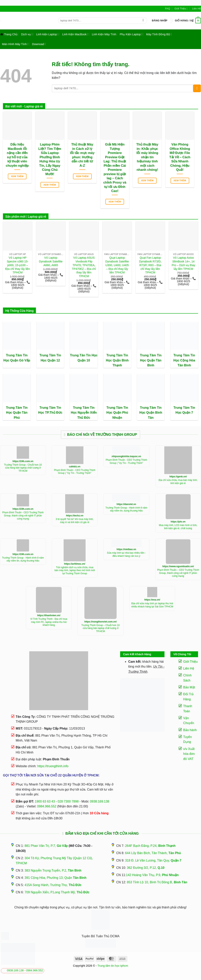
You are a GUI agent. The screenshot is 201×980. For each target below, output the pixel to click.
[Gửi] (143, 21)
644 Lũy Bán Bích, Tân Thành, (153, 853)
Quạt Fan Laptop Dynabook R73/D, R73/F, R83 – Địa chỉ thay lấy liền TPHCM (150, 265)
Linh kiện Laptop (47, 34)
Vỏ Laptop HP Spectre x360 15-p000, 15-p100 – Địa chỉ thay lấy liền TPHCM (18, 265)
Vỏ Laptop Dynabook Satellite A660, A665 (51, 261)
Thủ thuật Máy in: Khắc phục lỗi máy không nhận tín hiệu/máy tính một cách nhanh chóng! (147, 157)
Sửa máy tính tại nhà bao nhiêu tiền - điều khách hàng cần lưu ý (126, 554)
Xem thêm (17, 176)
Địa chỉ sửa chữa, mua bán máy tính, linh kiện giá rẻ (178, 482)
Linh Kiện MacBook (75, 34)
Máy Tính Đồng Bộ (159, 34)
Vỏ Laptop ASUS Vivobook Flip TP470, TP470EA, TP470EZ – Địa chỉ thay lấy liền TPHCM (84, 267)
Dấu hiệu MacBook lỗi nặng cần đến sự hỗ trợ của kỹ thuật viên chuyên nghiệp (17, 155)
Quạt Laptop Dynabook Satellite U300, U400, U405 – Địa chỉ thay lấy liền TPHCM (117, 265)
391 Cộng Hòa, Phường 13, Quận (55, 878)
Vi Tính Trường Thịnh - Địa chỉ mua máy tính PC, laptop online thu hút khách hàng (49, 622)
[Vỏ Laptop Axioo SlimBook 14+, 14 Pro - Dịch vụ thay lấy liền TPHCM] (183, 236)
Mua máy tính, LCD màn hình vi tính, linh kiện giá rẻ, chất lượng (178, 527)
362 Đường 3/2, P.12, (146, 868)
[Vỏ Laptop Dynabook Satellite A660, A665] (51, 236)
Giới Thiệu (181, 9)
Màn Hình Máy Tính (15, 44)
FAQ (168, 9)
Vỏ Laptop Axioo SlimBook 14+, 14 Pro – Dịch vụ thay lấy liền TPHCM (183, 263)
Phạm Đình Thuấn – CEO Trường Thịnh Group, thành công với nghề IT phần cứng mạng (178, 573)
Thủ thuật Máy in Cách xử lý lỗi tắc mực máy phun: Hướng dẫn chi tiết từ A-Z (82, 155)
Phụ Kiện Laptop (131, 34)
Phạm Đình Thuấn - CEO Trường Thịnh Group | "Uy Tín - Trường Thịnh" (75, 472)
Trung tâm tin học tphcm (113, 966)
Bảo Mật (189, 687)
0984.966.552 (35, 970)
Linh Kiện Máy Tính (104, 34)
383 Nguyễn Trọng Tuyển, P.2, (53, 870)
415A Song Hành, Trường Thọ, (53, 885)
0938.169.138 (15, 970)
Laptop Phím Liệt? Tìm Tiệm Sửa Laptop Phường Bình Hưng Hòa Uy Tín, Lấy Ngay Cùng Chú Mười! (50, 159)
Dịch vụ (27, 34)
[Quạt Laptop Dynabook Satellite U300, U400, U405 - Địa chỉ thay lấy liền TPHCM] (117, 236)
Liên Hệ (196, 9)
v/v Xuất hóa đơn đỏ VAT (189, 754)
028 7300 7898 (68, 801)
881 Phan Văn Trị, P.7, (46, 846)
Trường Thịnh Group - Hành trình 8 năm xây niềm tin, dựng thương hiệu (126, 509)
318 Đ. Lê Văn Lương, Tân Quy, (153, 860)
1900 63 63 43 (45, 801)
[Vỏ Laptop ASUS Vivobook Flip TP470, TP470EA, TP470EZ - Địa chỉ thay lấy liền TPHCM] (84, 236)
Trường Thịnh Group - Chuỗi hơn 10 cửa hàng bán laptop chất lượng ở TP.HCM (23, 468)
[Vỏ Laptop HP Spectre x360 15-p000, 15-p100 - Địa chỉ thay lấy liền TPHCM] (18, 236)
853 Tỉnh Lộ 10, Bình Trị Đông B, (157, 882)
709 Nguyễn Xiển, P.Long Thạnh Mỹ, (57, 892)
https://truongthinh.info (53, 766)
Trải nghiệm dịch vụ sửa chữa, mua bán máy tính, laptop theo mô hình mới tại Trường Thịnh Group (75, 570)
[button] (160, 21)
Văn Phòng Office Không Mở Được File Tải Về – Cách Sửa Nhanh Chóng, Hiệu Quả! (180, 157)
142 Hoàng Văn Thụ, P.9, (152, 875)
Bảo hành (190, 730)
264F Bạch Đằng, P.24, (150, 846)
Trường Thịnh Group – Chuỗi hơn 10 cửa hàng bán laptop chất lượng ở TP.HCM (101, 628)
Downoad (39, 44)
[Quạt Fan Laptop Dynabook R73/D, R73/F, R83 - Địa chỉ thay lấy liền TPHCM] (150, 236)
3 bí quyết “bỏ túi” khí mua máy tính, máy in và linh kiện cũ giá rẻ (75, 521)
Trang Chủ (9, 34)
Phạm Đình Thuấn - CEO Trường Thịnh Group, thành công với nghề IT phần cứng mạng (23, 515)
